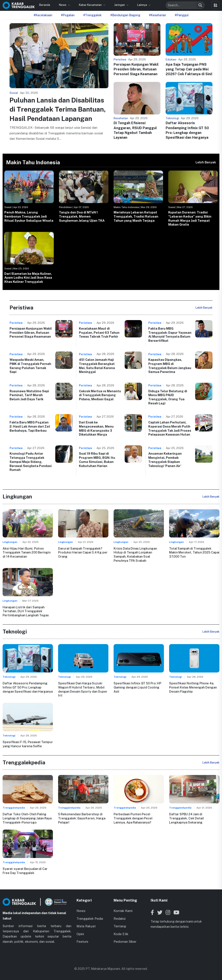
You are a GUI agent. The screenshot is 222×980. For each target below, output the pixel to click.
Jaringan (120, 5)
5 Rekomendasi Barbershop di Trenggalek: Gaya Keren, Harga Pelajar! (82, 818)
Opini (80, 934)
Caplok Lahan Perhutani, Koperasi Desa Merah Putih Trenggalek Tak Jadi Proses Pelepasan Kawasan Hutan (170, 428)
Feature (82, 942)
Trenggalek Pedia (90, 919)
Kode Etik (121, 934)
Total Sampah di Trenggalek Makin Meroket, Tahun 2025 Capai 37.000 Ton (194, 552)
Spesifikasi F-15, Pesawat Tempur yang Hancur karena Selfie (28, 744)
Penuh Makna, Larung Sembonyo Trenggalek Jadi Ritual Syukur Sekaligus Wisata (29, 216)
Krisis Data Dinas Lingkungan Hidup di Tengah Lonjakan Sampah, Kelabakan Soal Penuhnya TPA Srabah (135, 554)
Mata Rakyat (86, 926)
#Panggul (182, 15)
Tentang (120, 926)
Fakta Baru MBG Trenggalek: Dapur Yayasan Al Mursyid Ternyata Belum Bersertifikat (170, 335)
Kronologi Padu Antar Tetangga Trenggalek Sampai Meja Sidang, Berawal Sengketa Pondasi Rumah (31, 462)
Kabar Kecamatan (91, 5)
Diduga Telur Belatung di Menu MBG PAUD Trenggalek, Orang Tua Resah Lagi (168, 397)
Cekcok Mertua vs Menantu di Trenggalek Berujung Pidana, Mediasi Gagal (100, 395)
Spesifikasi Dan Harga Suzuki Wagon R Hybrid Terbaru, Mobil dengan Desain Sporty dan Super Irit (83, 689)
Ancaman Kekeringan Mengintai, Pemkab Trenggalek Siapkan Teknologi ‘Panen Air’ (165, 460)
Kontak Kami (123, 911)
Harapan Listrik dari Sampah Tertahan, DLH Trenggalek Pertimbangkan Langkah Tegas (26, 611)
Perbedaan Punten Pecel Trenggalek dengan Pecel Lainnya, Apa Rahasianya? (133, 818)
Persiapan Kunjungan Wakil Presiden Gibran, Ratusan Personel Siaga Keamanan (136, 69)
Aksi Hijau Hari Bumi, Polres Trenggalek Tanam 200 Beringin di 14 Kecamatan (27, 552)
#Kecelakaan (43, 15)
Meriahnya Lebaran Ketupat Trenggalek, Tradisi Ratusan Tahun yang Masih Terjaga (136, 216)
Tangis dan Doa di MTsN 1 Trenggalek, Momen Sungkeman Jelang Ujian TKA (82, 216)
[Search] (200, 5)
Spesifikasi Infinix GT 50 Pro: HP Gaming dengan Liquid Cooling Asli (137, 687)
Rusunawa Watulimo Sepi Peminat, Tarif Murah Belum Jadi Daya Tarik (29, 395)
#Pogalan (68, 15)
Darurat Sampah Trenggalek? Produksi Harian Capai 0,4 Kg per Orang (83, 552)
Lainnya (142, 5)
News (63, 5)
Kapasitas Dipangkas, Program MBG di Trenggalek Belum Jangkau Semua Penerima (170, 366)
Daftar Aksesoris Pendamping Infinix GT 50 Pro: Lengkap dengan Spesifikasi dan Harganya (28, 687)
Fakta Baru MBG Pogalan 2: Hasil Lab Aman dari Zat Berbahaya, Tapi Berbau (30, 426)
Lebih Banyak (206, 162)
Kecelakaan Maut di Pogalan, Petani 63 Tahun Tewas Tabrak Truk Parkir (99, 332)
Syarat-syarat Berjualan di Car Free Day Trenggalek (25, 871)
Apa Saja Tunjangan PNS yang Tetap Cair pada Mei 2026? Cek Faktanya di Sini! (189, 69)
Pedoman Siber (125, 942)
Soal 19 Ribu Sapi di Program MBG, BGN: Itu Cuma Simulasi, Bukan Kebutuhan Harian (97, 460)
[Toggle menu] (215, 5)
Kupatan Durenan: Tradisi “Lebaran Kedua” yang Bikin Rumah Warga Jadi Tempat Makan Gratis (190, 218)
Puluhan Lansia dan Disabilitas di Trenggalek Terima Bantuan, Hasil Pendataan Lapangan (58, 109)
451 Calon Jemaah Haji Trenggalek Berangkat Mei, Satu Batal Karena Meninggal (97, 366)
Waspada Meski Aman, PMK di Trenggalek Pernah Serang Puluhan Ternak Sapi (30, 366)
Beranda (45, 5)
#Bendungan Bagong (125, 15)
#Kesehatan (158, 15)
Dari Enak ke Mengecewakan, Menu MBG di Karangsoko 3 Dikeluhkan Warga (96, 428)
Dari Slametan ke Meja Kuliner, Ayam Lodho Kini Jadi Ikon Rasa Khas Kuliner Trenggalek (28, 278)
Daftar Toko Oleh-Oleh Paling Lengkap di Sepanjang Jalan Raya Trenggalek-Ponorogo (27, 818)
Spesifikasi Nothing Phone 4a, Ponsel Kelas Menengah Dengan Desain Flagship (193, 687)
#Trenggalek (92, 15)
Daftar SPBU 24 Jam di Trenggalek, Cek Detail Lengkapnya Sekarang (186, 818)
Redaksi (120, 919)
